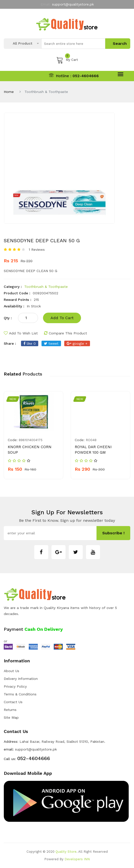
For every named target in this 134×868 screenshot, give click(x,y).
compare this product (65, 333)
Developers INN (77, 859)
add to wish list (21, 333)
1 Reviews (37, 250)
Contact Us (13, 702)
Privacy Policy (15, 686)
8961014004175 (31, 440)
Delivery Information (21, 679)
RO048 (91, 440)
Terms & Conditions (20, 694)
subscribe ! (113, 533)
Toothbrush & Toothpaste (46, 287)
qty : (8, 318)
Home (9, 92)
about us (11, 671)
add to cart (62, 318)
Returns (10, 710)
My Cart (67, 60)
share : (10, 343)
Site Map (11, 717)
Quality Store (66, 852)
